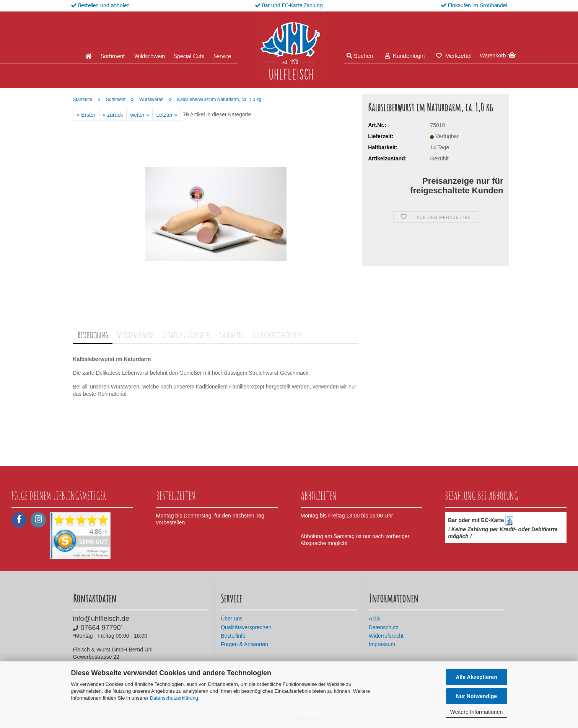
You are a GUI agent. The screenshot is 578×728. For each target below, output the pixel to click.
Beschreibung (93, 335)
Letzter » (166, 115)
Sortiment (113, 56)
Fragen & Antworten (244, 644)
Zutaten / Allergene (187, 335)
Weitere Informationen (476, 712)
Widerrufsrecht (386, 636)
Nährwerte (231, 335)
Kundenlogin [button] (405, 56)
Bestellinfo (233, 636)
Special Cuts (189, 56)
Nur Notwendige (476, 696)
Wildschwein (150, 56)
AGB (374, 619)
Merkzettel (454, 56)
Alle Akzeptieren (476, 677)
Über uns (232, 619)
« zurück (113, 115)
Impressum (382, 644)
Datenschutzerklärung (174, 698)
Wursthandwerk (135, 335)
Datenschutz (384, 627)
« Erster (86, 115)
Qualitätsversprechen (246, 627)
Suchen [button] (360, 56)
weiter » (139, 115)
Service (222, 56)
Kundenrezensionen (277, 335)
